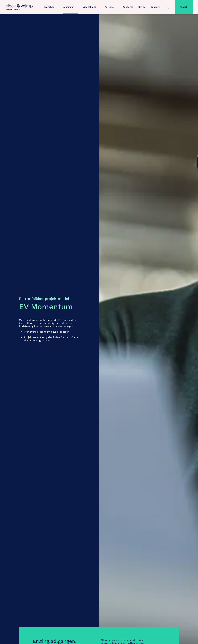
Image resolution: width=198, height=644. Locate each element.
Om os (142, 7)
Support (155, 7)
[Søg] (167, 7)
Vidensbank (91, 7)
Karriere (111, 7)
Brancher (51, 7)
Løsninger (70, 7)
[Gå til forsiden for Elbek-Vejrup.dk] (19, 7)
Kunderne (128, 7)
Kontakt (184, 7)
